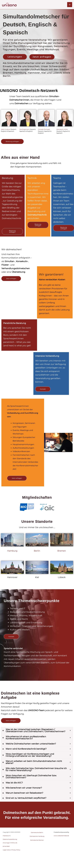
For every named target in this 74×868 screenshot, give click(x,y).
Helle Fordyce (5, 129)
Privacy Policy (16, 850)
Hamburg (12, 551)
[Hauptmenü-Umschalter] (70, 5)
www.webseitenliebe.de (61, 836)
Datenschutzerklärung (10, 839)
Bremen (62, 551)
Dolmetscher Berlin (37, 832)
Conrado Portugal (44, 129)
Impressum (6, 836)
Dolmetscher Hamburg (37, 836)
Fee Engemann (24, 129)
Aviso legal (6, 843)
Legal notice (7, 850)
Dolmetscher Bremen (37, 840)
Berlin (37, 551)
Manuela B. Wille (62, 129)
